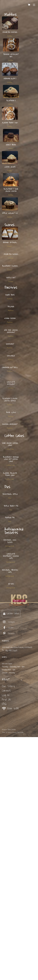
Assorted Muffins (10, 32)
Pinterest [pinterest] (8, 876)
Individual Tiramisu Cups (10, 804)
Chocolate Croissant (11, 494)
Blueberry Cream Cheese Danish (10, 519)
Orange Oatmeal (10, 243)
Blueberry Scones (10, 287)
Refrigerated (10, 758)
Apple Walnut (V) (10, 213)
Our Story (8, 929)
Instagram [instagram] (8, 865)
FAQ (4, 947)
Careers (6, 934)
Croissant (10, 427)
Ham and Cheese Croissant (11, 404)
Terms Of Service (7, 975)
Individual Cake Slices (10, 753)
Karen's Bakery (7, 973)
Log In (6, 938)
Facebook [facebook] (8, 871)
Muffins (10, 36)
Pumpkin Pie (10, 719)
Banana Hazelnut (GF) (11, 55)
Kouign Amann (10, 381)
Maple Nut (11, 309)
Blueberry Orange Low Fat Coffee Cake (11, 619)
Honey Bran (11, 145)
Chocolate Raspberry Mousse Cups (11, 778)
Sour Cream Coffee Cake (10, 594)
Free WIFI (10, 951)
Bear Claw (11, 542)
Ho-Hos (11, 827)
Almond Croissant (10, 564)
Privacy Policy (17, 975)
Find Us (6, 942)
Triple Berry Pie (11, 697)
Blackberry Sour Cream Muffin (11, 190)
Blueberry (11, 101)
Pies (10, 679)
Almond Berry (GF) (10, 123)
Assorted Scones (11, 265)
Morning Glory (10, 79)
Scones (10, 246)
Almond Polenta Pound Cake (10, 645)
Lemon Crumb (10, 167)
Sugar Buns (10, 336)
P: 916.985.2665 (10, 893)
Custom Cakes (11, 856)
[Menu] (34, 5)
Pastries (10, 340)
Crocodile (11, 449)
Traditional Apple (10, 675)
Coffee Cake (10, 599)
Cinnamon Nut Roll (10, 471)
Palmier (11, 358)
